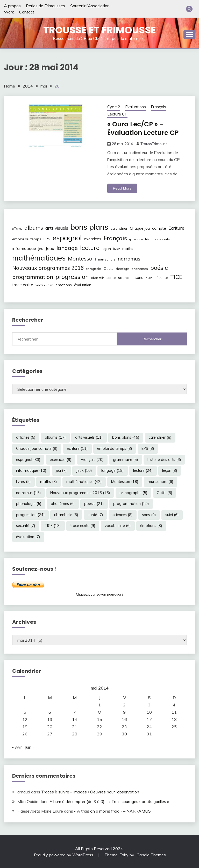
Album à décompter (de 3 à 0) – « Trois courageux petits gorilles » (109, 801)
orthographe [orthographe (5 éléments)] (94, 269)
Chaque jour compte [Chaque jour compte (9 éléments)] (148, 228)
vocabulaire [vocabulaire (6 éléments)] (44, 285)
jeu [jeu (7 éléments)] (41, 248)
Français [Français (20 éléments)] (115, 238)
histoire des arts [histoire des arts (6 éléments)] (158, 239)
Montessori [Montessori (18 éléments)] (82, 258)
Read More (122, 188)
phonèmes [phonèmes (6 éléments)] (140, 269)
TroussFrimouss (154, 143)
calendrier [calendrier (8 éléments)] (119, 228)
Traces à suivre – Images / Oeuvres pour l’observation (90, 792)
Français (158, 107)
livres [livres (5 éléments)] (117, 249)
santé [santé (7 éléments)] (111, 277)
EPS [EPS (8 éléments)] (47, 239)
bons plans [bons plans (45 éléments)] (89, 227)
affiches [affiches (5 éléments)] (17, 228)
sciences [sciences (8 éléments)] (125, 277)
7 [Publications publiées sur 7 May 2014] (75, 712)
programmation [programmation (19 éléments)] (33, 276)
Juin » (30, 747)
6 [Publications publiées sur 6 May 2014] (50, 712)
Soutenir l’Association (90, 6)
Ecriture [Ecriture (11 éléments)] (176, 228)
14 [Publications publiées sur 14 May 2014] (75, 719)
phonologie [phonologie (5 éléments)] (122, 269)
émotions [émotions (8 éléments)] (64, 285)
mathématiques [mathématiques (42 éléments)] (39, 258)
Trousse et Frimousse (100, 30)
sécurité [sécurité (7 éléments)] (161, 277)
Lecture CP (117, 114)
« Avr (17, 747)
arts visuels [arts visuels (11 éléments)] (57, 228)
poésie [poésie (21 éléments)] (159, 268)
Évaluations (136, 107)
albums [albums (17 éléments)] (34, 227)
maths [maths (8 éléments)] (128, 248)
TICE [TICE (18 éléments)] (176, 277)
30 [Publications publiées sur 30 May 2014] (124, 734)
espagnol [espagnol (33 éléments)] (67, 237)
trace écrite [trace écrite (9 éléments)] (23, 284)
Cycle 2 (114, 107)
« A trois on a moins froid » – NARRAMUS (112, 811)
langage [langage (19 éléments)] (67, 247)
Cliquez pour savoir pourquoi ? (99, 594)
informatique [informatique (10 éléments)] (24, 248)
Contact (27, 12)
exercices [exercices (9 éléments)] (93, 239)
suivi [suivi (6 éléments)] (149, 277)
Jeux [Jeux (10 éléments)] (50, 248)
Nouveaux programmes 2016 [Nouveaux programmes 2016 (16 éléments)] (48, 268)
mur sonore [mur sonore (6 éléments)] (107, 259)
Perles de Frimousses (45, 6)
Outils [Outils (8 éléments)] (108, 269)
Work (9, 12)
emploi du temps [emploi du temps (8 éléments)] (27, 239)
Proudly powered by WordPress (64, 855)
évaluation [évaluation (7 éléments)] (83, 285)
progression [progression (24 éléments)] (72, 276)
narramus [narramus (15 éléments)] (129, 259)
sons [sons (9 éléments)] (139, 277)
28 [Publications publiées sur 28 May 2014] (75, 734)
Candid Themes (151, 855)
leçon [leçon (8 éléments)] (106, 248)
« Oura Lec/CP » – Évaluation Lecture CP (145, 128)
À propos (12, 6)
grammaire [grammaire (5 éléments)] (136, 239)
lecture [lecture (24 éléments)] (90, 247)
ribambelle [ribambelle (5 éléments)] (98, 278)
